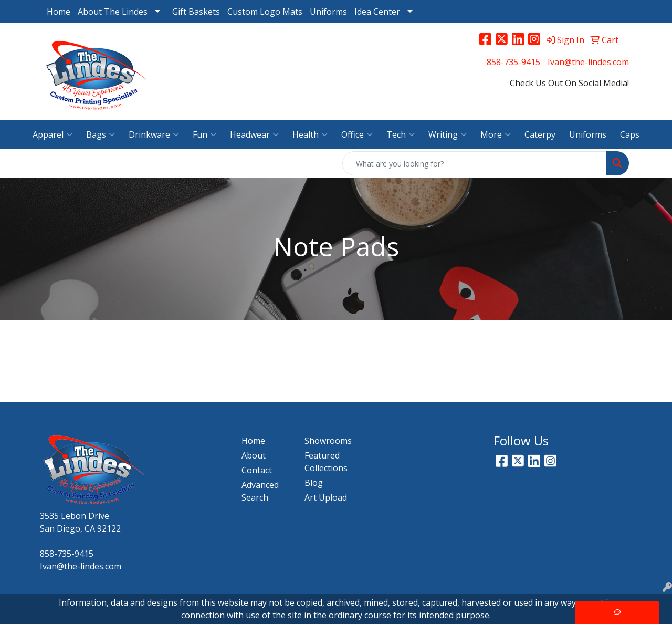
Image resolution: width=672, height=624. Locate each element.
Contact (257, 470)
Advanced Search (260, 491)
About (254, 455)
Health (310, 134)
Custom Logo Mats (265, 12)
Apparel (52, 134)
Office (357, 134)
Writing (448, 134)
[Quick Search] (475, 163)
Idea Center (377, 12)
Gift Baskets (196, 12)
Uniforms (328, 12)
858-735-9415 (513, 62)
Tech (401, 134)
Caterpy (540, 134)
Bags (101, 134)
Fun (204, 134)
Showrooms (328, 441)
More (496, 134)
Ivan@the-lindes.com (588, 62)
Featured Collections (326, 462)
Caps (630, 134)
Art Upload (326, 497)
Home (59, 12)
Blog (314, 483)
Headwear (254, 134)
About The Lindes (113, 12)
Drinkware (154, 134)
